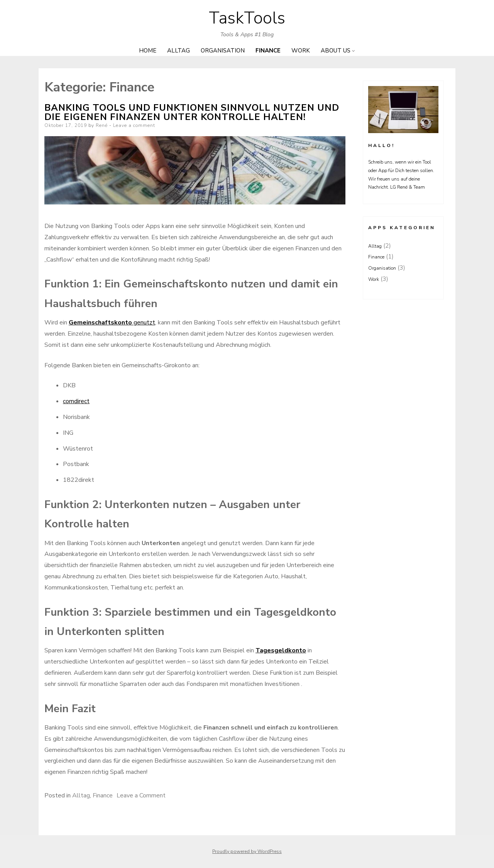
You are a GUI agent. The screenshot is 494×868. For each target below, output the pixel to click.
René (102, 125)
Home (148, 51)
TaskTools (247, 18)
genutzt (112, 323)
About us (336, 51)
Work (301, 51)
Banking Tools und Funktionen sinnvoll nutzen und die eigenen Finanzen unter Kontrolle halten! (192, 112)
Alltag (178, 51)
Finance (268, 51)
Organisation (223, 51)
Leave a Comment (141, 795)
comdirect (76, 401)
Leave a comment (134, 125)
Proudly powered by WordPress (247, 851)
